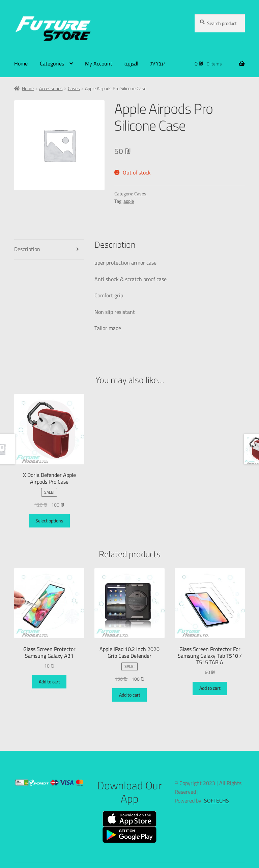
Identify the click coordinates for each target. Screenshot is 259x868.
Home (21, 63)
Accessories (51, 88)
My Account (99, 63)
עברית (158, 63)
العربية (131, 63)
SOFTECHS (217, 801)
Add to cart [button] (49, 682)
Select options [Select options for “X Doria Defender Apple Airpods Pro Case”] (49, 521)
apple (129, 201)
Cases (74, 88)
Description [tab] (27, 249)
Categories (52, 63)
